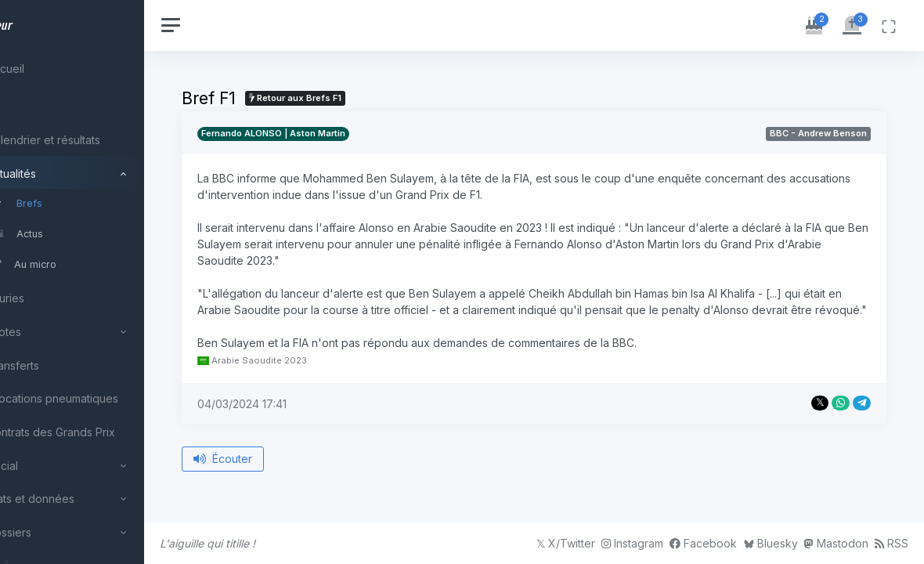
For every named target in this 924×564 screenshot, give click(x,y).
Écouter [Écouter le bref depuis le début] (285, 475)
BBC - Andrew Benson (818, 133)
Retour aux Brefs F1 (358, 98)
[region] (103, 282)
